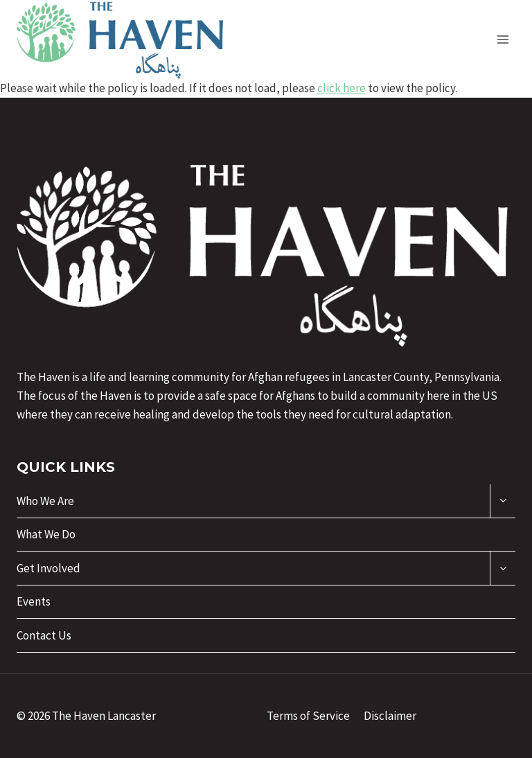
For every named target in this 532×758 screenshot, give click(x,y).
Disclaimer (390, 716)
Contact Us (44, 635)
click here (342, 88)
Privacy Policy (218, 716)
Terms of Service (308, 716)
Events (34, 601)
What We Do (46, 534)
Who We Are (45, 501)
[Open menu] (503, 39)
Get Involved (48, 568)
